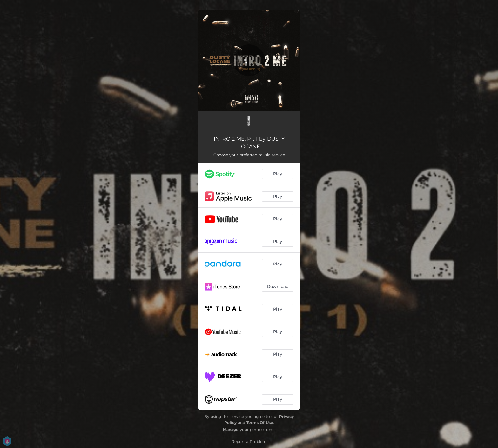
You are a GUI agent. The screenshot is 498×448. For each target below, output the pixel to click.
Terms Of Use (260, 422)
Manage (231, 429)
